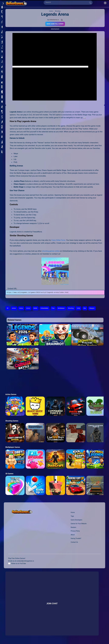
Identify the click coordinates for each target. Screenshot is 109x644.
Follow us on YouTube (19, 563)
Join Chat (52, 603)
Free (54, 308)
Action (14, 308)
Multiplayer (63, 308)
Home (72, 512)
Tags (72, 516)
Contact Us (74, 542)
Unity (81, 308)
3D (8, 308)
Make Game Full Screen (55, 24)
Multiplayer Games (13, 447)
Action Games (11, 394)
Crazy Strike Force (59, 240)
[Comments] (62, 20)
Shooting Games (12, 421)
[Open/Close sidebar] (3, 3)
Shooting (73, 308)
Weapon (95, 308)
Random (73, 527)
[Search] (67, 2)
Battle (36, 308)
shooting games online (51, 251)
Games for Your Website (79, 524)
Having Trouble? (76, 538)
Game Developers (76, 520)
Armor (29, 308)
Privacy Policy (75, 531)
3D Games (10, 474)
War (87, 308)
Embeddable (46, 308)
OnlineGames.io (54, 20)
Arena (22, 308)
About (72, 535)
